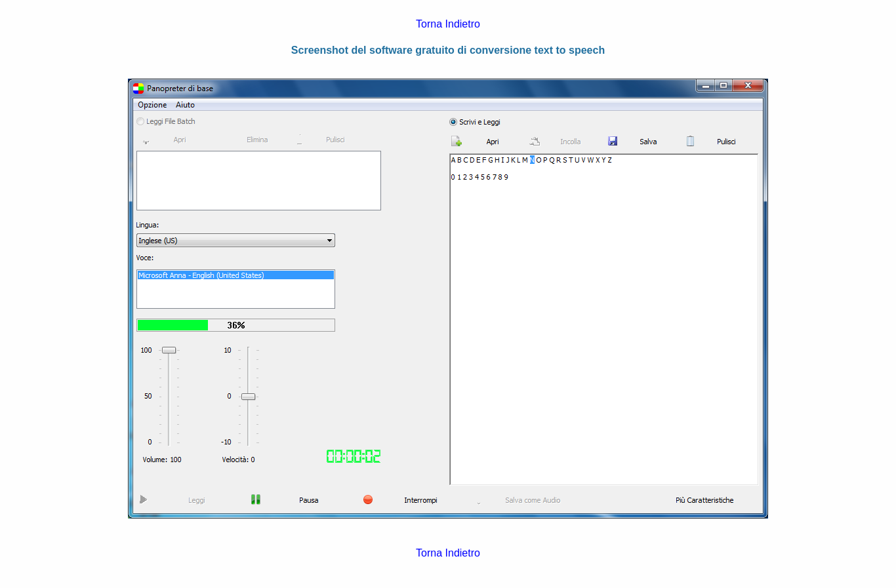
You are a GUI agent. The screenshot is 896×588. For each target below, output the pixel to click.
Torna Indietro (448, 24)
